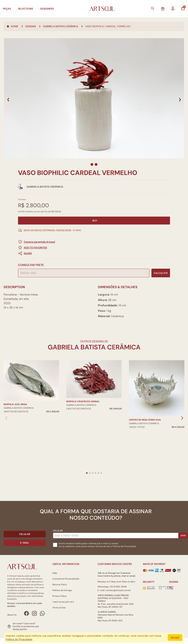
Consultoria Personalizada (66, 579)
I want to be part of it (63, 602)
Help (55, 573)
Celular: (58, 531)
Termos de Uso (103, 546)
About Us (12, 615)
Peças (7, 9)
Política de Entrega (62, 590)
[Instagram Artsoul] (34, 613)
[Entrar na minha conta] (173, 8)
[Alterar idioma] (171, 588)
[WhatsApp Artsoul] (42, 613)
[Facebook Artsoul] (26, 613)
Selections (25, 9)
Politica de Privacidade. (124, 546)
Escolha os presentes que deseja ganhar (26, 628)
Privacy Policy (60, 596)
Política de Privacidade (19, 639)
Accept (175, 638)
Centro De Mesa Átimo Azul (145, 420)
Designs (31, 26)
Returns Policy (60, 585)
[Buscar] (153, 8)
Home (12, 26)
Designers (47, 9)
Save (183, 536)
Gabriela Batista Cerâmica (61, 26)
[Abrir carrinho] (183, 8)
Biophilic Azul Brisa (15, 404)
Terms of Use (59, 608)
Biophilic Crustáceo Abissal (83, 401)
